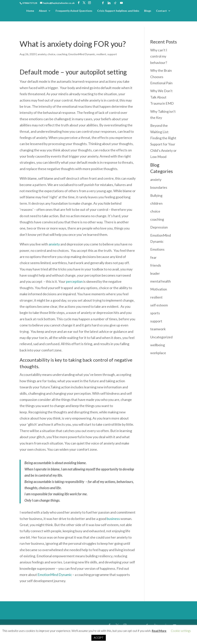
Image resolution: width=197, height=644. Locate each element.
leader (155, 273)
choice (51, 54)
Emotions (157, 249)
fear (153, 257)
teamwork (158, 329)
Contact (161, 11)
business (113, 519)
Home (30, 11)
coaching (62, 54)
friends (156, 265)
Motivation (159, 289)
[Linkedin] (109, 3)
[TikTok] (115, 3)
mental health (161, 281)
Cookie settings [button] (181, 631)
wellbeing (158, 345)
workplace (158, 353)
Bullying (156, 195)
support (112, 54)
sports (155, 313)
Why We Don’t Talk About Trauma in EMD (162, 97)
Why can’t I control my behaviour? (159, 56)
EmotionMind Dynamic (82, 54)
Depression (159, 227)
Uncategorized (161, 337)
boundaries (159, 187)
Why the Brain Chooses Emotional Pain (161, 77)
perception (74, 281)
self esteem (159, 305)
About (43, 11)
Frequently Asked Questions (74, 11)
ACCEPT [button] (99, 638)
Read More (159, 631)
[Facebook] (103, 3)
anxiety (42, 54)
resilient (101, 54)
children (156, 203)
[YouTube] (121, 3)
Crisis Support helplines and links (118, 11)
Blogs (148, 11)
